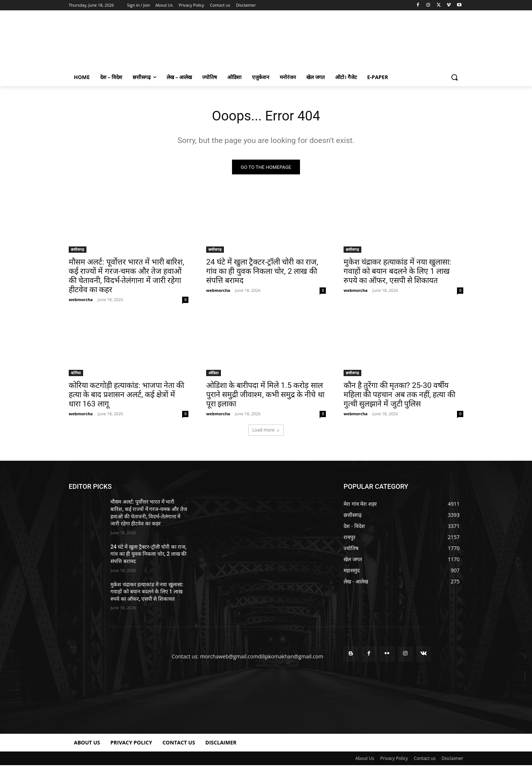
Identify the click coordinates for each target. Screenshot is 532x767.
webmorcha (81, 301)
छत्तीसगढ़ (78, 251)
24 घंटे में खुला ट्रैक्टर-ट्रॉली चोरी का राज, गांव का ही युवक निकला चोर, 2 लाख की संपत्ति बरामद (262, 273)
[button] (454, 77)
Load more (266, 432)
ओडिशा (214, 375)
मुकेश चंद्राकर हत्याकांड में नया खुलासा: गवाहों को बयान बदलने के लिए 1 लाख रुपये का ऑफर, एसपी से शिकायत (397, 273)
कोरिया (76, 375)
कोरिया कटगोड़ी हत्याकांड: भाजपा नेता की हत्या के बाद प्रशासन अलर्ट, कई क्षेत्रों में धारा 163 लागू (126, 396)
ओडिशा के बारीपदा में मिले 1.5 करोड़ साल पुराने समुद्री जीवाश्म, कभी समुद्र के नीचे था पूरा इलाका (265, 396)
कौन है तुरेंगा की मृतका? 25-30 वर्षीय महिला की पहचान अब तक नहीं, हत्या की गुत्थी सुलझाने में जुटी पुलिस (399, 396)
